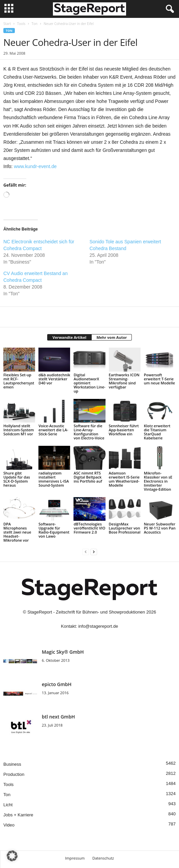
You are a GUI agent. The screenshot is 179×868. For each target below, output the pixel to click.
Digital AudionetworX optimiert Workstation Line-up (89, 383)
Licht (8, 805)
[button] (12, 856)
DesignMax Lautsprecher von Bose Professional (125, 528)
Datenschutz (103, 858)
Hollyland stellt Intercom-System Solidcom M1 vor (19, 430)
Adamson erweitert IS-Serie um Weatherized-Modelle (124, 479)
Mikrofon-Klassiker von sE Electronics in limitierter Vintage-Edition (158, 481)
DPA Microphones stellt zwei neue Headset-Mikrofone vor (17, 532)
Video (9, 825)
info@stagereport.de (98, 626)
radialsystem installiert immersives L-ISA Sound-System (54, 479)
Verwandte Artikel (69, 337)
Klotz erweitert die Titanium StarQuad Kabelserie (157, 432)
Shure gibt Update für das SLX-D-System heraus (17, 479)
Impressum (75, 858)
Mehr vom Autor (112, 337)
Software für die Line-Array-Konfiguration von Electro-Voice (89, 432)
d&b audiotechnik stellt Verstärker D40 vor (54, 379)
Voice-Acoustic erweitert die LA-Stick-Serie (53, 430)
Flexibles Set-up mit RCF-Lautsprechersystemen (19, 381)
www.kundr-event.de (35, 166)
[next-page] (94, 552)
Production (14, 774)
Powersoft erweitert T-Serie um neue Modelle (159, 379)
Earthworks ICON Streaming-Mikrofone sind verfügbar (124, 381)
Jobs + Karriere (18, 815)
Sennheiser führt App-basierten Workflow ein (124, 430)
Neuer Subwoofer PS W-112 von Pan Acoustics (160, 528)
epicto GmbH (57, 684)
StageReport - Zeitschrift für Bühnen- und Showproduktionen (86, 612)
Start (7, 24)
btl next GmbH (58, 717)
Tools (21, 24)
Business (12, 764)
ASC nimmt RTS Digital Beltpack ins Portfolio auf (88, 477)
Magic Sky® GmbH (63, 652)
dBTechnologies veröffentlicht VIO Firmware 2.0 (89, 528)
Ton (35, 24)
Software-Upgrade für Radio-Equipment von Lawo (54, 530)
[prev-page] (86, 552)
